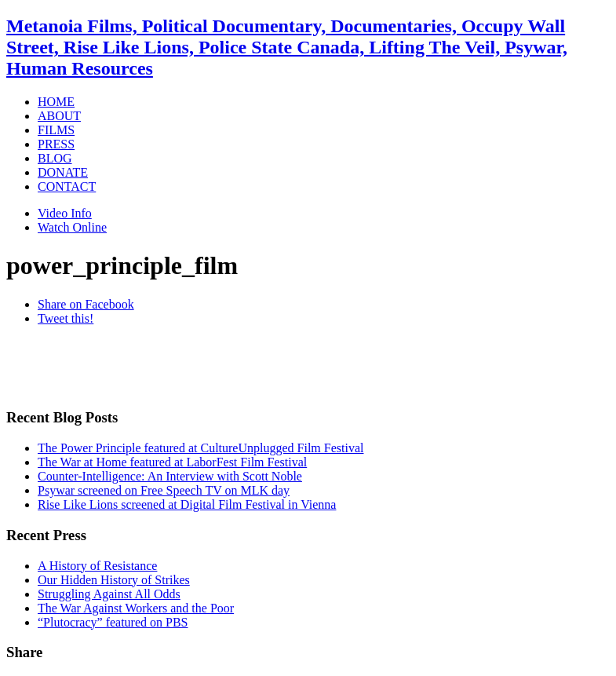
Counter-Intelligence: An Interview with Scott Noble (170, 476)
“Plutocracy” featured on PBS (113, 622)
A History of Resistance (97, 566)
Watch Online (72, 227)
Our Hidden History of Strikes (114, 580)
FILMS (56, 130)
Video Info (65, 213)
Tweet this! (66, 318)
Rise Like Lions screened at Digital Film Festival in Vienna (187, 504)
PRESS (56, 144)
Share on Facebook (86, 304)
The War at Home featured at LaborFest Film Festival (172, 462)
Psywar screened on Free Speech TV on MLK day (164, 490)
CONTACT (67, 186)
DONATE (63, 172)
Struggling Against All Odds (109, 594)
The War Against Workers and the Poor (136, 608)
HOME (56, 102)
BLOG (55, 158)
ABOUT (59, 116)
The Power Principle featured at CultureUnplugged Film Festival (200, 448)
